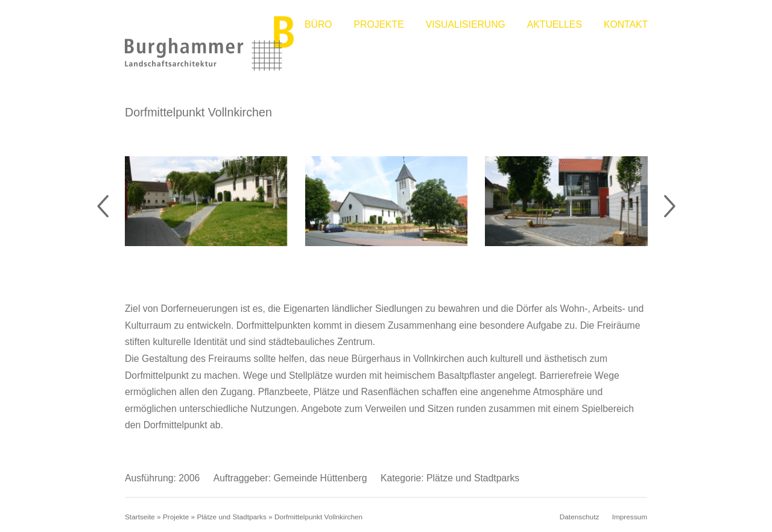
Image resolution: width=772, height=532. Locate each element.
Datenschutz (580, 518)
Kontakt (626, 24)
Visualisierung (466, 24)
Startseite (140, 518)
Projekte (379, 24)
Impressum (630, 518)
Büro (318, 24)
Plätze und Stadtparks (231, 518)
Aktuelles (555, 24)
